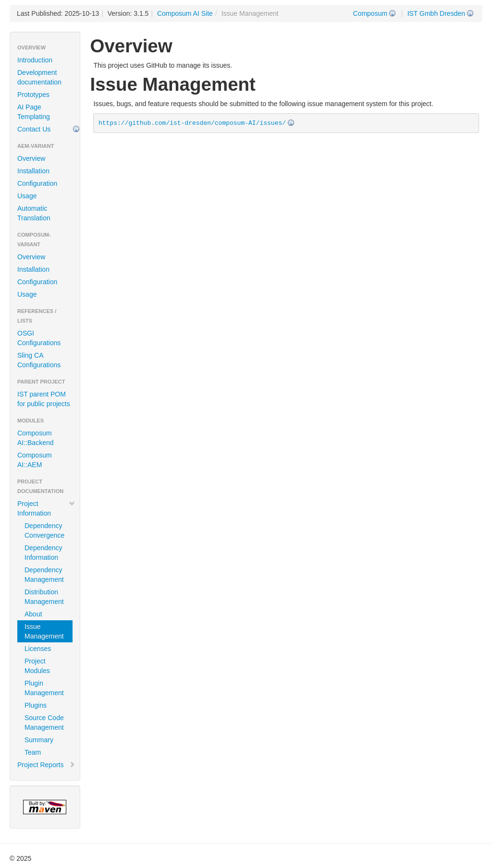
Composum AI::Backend (36, 438)
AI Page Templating (34, 112)
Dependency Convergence (44, 530)
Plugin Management (44, 688)
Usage (27, 196)
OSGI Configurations (39, 338)
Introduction (35, 60)
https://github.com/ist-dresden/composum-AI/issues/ (192, 123)
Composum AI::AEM (35, 460)
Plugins (36, 705)
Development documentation (39, 77)
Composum (370, 13)
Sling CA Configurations (39, 360)
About (33, 614)
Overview (31, 158)
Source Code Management (44, 723)
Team (33, 752)
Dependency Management (44, 575)
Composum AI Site (185, 13)
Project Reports (46, 765)
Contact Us (34, 129)
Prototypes (33, 95)
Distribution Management (44, 597)
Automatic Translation (34, 213)
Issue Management (44, 631)
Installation (33, 171)
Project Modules (37, 666)
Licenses (38, 649)
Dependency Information (43, 553)
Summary (39, 740)
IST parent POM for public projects (44, 399)
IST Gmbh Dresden (436, 13)
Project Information (46, 508)
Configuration (37, 183)
